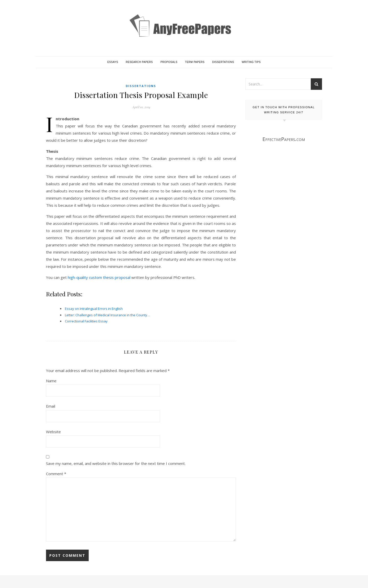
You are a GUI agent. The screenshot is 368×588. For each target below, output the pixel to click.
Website (53, 432)
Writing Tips (251, 62)
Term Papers (195, 62)
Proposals (169, 62)
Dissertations (223, 62)
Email (51, 406)
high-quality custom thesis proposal (99, 277)
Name (51, 381)
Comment (56, 474)
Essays (113, 62)
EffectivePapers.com (284, 139)
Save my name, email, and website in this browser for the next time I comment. (116, 463)
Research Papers (139, 62)
